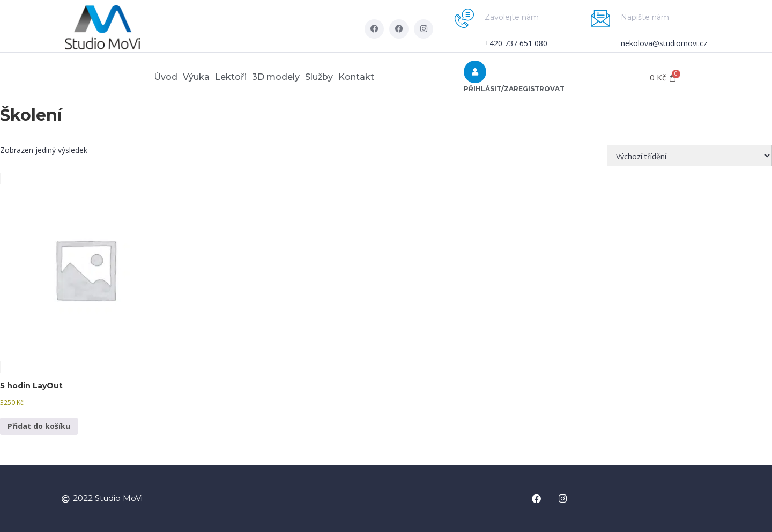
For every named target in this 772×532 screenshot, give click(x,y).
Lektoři (225, 77)
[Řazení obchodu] (689, 156)
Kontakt (383, 77)
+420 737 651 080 (516, 43)
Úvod (139, 77)
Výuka (180, 77)
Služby (335, 77)
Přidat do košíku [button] (39, 426)
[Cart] (663, 77)
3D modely (281, 77)
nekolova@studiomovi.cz (664, 43)
